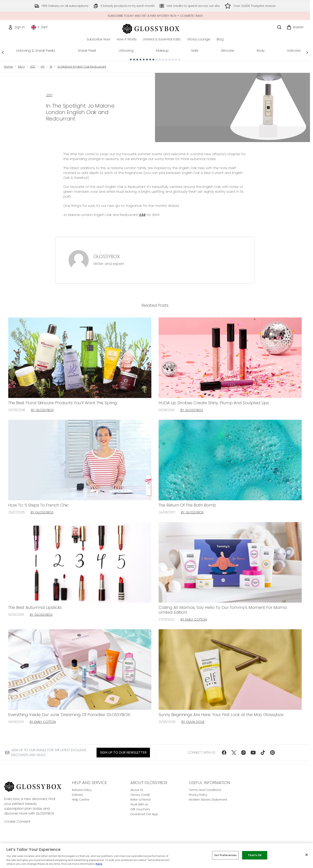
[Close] (307, 855)
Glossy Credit (140, 795)
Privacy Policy (198, 795)
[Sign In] (16, 27)
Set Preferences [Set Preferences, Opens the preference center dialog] (225, 855)
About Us (137, 790)
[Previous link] (3, 52)
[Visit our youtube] (253, 753)
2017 (33, 67)
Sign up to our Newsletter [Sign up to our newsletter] (123, 752)
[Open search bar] (279, 27)
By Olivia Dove (193, 722)
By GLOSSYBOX (42, 410)
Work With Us (139, 804)
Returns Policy (82, 790)
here (99, 864)
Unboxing (126, 51)
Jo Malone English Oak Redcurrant (82, 67)
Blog (21, 67)
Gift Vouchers (140, 809)
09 (43, 67)
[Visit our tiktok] (263, 753)
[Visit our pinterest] (272, 753)
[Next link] (307, 52)
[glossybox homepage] (155, 28)
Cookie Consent (17, 821)
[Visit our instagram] (243, 753)
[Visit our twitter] (234, 753)
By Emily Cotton (194, 619)
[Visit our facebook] (224, 753)
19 (51, 67)
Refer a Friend (140, 800)
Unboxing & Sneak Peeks (36, 51)
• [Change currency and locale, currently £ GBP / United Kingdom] (40, 27)
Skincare (228, 51)
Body (261, 51)
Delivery (77, 795)
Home (8, 67)
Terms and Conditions (205, 790)
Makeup (162, 51)
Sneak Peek (87, 51)
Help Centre (81, 800)
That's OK (255, 855)
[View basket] (295, 27)
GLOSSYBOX (107, 257)
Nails (195, 51)
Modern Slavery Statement (208, 800)
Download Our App (144, 814)
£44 (142, 215)
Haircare (294, 51)
